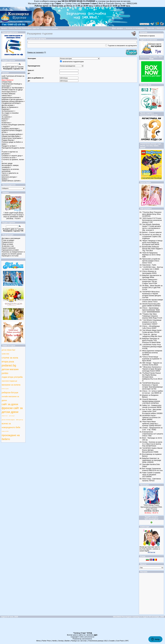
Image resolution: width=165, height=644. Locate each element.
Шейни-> (5, 179)
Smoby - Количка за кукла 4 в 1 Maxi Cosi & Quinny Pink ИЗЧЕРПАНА (152, 444)
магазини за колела (11, 385)
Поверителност (8, 242)
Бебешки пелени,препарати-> (13, 101)
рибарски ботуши (10, 393)
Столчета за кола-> (9, 158)
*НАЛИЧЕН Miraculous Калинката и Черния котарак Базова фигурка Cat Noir (152, 295)
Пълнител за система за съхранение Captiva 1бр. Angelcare (152, 236)
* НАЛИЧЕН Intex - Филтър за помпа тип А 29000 (153, 268)
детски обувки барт (9, 350)
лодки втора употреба (12, 377)
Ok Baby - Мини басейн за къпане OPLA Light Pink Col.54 (152, 288)
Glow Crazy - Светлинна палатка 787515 (151, 480)
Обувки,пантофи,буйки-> (11, 136)
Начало (4, 28)
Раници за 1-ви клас (79, 641)
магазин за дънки (5, 389)
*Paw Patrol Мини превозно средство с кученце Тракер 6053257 (152, 424)
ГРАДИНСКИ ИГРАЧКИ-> (11, 103)
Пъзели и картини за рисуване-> (10, 153)
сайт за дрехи (10, 404)
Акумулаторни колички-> (11, 97)
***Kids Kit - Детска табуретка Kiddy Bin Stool (152, 335)
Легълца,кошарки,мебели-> (12, 134)
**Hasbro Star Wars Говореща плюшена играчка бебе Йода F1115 (152, 316)
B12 (106, 641)
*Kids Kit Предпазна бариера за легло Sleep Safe (151, 255)
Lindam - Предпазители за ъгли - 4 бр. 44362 (152, 429)
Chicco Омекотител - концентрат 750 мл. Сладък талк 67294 (150, 281)
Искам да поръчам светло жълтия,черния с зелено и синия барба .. (150, 549)
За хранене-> (7, 117)
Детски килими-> (8, 105)
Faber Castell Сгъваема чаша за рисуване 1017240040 (151, 475)
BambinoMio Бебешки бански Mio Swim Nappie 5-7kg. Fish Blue (153, 249)
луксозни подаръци (9, 381)
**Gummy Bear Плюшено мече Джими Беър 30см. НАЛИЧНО (152, 214)
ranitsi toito (5, 354)
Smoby (61, 641)
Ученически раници (96, 641)
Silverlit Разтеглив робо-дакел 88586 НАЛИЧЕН (151, 305)
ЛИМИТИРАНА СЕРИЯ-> (11, 181)
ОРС (127, 641)
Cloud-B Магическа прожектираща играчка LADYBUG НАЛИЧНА (151, 401)
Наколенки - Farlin (149, 265)
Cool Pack (120, 641)
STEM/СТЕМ (7, 82)
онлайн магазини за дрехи (10, 398)
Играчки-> (6, 119)
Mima (38, 641)
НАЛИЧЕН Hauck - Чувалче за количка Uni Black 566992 (151, 417)
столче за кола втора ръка (10, 360)
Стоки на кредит (8, 240)
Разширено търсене (50, 28)
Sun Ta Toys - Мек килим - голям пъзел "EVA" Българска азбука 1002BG (152, 411)
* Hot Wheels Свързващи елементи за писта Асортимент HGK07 (152, 322)
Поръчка (151, 28)
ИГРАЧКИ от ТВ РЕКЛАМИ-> (13, 88)
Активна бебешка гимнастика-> (8, 95)
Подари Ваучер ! (8, 140)
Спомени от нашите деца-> (12, 156)
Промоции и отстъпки (10, 256)
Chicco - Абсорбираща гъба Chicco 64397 (151, 327)
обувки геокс (5, 416)
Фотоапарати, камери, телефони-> (10, 166)
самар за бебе (5, 431)
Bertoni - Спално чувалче (152, 232)
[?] (36, 52)
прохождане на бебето (11, 437)
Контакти (160, 28)
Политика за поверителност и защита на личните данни (13, 253)
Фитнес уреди (7, 163)
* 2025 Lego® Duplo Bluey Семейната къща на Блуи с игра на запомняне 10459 (13, 215)
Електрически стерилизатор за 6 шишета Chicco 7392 (153, 434)
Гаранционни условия (10, 250)
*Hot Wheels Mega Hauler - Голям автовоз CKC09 (152, 331)
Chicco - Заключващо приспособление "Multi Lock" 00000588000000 (151, 310)
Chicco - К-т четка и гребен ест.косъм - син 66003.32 (153, 392)
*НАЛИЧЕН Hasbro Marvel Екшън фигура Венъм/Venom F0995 (152, 450)
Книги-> (5, 121)
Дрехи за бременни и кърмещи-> (10, 108)
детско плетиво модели (8, 420)
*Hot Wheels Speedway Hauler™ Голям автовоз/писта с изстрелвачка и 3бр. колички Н (152, 227)
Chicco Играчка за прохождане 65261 (149, 272)
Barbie (67, 641)
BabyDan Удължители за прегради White (152, 276)
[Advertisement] (82, 626)
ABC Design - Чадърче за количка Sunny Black (152, 364)
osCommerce (89, 637)
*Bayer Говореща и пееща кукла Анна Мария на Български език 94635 (152, 243)
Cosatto (112, 641)
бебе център (19, 420)
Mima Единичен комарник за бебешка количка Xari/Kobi (152, 353)
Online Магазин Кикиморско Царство (24, 28)
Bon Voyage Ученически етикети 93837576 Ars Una (152, 469)
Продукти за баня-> (9, 146)
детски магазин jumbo (10, 371)
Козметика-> (7, 123)
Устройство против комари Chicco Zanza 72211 (152, 301)
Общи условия (7, 244)
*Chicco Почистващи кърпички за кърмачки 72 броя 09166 (152, 359)
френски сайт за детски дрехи (12, 410)
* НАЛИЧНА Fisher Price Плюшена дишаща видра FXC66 (152, 347)
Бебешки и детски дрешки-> (13, 99)
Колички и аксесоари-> (11, 128)
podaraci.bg (9, 365)
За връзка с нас (8, 246)
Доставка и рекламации (11, 238)
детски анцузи (12, 416)
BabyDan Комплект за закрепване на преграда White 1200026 (152, 460)
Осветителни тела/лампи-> (12, 138)
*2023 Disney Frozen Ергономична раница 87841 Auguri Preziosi (151, 507)
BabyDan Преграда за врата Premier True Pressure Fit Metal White (151, 340)
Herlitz (54, 641)
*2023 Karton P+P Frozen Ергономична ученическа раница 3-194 (152, 220)
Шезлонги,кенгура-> (9, 177)
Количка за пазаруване (135, 28)
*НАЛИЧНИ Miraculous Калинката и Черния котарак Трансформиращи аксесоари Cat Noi (152, 386)
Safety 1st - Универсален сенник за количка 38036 (152, 406)
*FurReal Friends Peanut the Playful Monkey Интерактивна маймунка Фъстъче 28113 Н (152, 377)
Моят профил (118, 28)
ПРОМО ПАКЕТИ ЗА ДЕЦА (12, 90)
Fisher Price (46, 641)
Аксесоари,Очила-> (9, 92)
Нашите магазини (9, 248)
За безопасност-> (9, 111)
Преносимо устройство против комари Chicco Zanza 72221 (151, 261)
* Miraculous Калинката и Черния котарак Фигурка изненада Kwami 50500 (152, 369)
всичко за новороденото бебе (11, 425)
